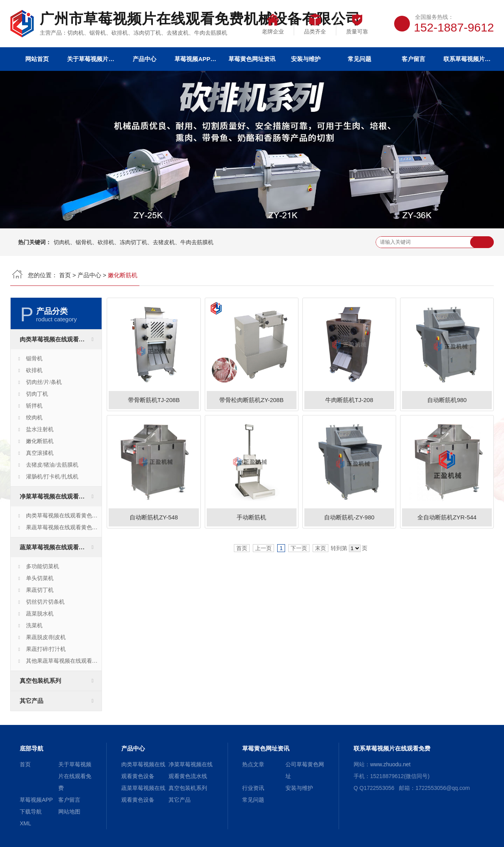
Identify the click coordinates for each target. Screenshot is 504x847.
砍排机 (34, 370)
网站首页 (37, 59)
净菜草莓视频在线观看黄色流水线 (61, 497)
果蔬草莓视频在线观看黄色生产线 (64, 527)
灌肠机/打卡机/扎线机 (52, 477)
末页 (321, 548)
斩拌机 (34, 406)
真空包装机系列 (40, 681)
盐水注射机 (40, 429)
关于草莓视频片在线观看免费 (91, 59)
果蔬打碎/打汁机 (46, 649)
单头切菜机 (40, 578)
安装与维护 (306, 59)
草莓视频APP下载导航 (198, 59)
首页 (65, 275)
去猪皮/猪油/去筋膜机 (52, 465)
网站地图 (69, 812)
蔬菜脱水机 (40, 614)
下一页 (299, 548)
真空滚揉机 (40, 453)
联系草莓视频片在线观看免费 (467, 59)
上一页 (263, 548)
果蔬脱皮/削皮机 (46, 637)
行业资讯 (253, 788)
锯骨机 (34, 359)
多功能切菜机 (43, 566)
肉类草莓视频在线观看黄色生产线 (64, 516)
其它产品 (31, 701)
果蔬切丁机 (40, 590)
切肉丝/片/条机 (44, 382)
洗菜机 (34, 626)
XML (25, 823)
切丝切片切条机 (45, 602)
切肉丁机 (37, 394)
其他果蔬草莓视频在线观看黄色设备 (64, 661)
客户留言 (413, 59)
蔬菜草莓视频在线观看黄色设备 (61, 547)
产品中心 (145, 59)
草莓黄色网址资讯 (252, 59)
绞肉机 (34, 418)
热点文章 (253, 764)
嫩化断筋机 (40, 441)
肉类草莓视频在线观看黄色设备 (61, 339)
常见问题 (359, 59)
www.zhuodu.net (390, 764)
